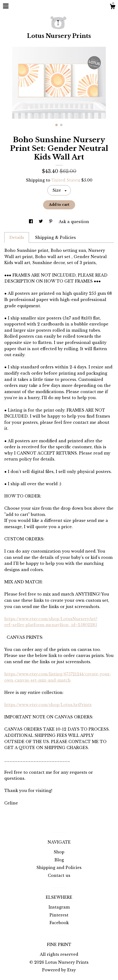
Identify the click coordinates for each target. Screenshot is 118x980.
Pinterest (59, 915)
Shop (59, 852)
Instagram (59, 907)
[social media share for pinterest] (51, 222)
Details (17, 237)
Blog (59, 860)
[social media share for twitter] (41, 222)
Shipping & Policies (55, 237)
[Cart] (112, 7)
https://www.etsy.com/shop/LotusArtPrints (48, 705)
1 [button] (56, 125)
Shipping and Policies (59, 868)
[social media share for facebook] (31, 222)
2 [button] (61, 125)
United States (65, 180)
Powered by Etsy (59, 970)
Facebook (59, 923)
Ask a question (74, 222)
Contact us (59, 875)
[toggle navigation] (6, 6)
